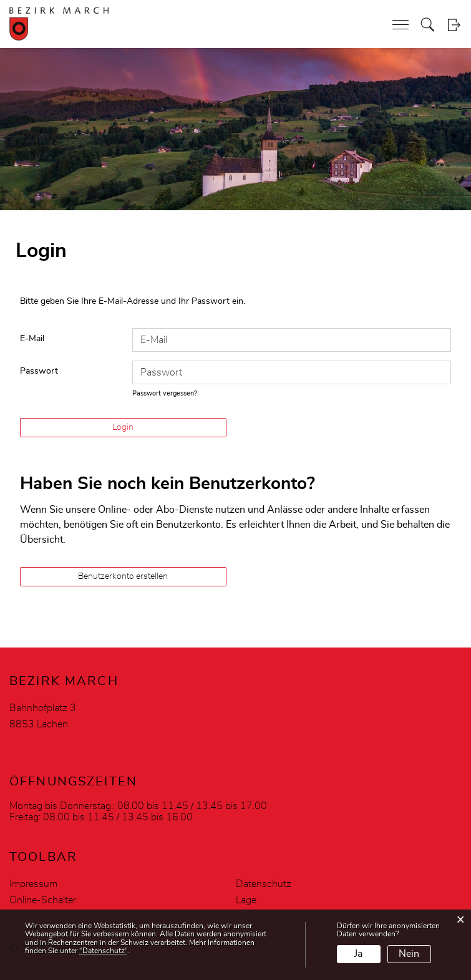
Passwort (39, 371)
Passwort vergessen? (165, 393)
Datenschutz (264, 884)
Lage (246, 900)
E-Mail (32, 339)
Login (454, 25)
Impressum (33, 884)
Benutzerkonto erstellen (123, 576)
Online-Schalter (43, 900)
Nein (409, 954)
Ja (358, 954)
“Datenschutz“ (103, 951)
